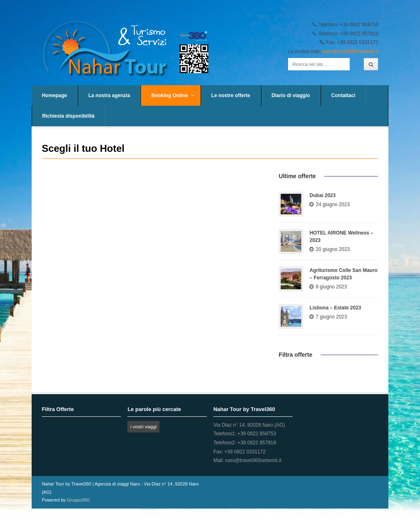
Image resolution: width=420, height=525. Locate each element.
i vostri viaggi (143, 427)
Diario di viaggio (291, 95)
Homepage (54, 95)
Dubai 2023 (322, 195)
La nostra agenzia (109, 95)
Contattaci (343, 95)
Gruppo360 (78, 500)
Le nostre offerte (231, 95)
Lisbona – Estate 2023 (335, 308)
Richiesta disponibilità (68, 116)
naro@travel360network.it (350, 51)
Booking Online (173, 95)
